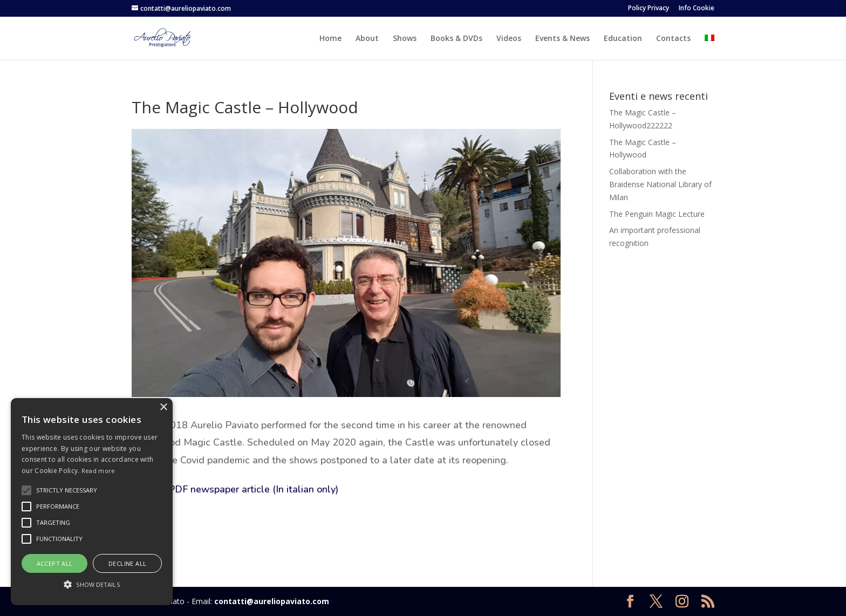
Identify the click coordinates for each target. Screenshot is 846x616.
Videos (509, 39)
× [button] (163, 408)
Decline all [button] (127, 563)
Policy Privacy (649, 9)
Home (330, 39)
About (367, 39)
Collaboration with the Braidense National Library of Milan (660, 184)
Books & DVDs (456, 39)
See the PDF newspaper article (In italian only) (235, 489)
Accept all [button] (55, 563)
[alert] (92, 502)
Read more (98, 471)
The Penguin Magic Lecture (657, 214)
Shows (405, 39)
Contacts (673, 39)
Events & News (562, 39)
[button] (92, 585)
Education (623, 39)
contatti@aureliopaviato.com (272, 601)
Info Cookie (697, 9)
